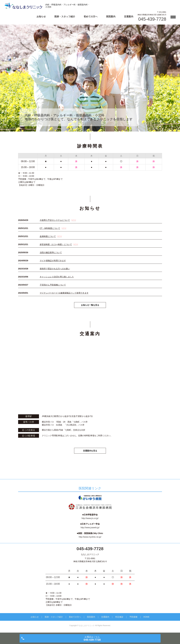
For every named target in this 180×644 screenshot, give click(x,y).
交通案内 (129, 17)
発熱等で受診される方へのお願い (55, 269)
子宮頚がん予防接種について (53, 285)
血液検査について (51, 236)
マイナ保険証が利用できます (53, 261)
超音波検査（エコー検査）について (59, 244)
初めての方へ (91, 17)
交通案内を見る (90, 452)
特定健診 (119, 618)
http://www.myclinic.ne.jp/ (90, 538)
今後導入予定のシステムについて (58, 220)
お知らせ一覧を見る (90, 305)
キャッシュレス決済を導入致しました (57, 277)
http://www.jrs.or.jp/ (90, 520)
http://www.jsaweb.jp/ (90, 529)
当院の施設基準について (51, 252)
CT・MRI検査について (53, 228)
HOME (146, 618)
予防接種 (133, 618)
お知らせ (41, 17)
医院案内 (111, 17)
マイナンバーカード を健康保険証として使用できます (64, 293)
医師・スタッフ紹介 (65, 17)
